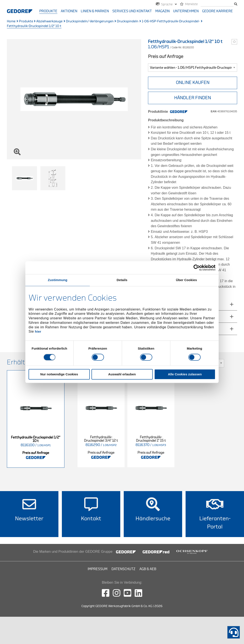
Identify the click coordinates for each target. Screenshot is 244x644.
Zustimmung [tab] (58, 280)
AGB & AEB (148, 569)
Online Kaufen (193, 83)
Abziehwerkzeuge (49, 21)
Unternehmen (186, 11)
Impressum (98, 569)
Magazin (162, 11)
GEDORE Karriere (217, 11)
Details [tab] (122, 280)
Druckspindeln (128, 21)
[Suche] (217, 4)
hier (38, 332)
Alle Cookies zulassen (185, 374)
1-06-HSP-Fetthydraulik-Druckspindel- (171, 21)
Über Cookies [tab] (186, 280)
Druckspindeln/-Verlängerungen (90, 21)
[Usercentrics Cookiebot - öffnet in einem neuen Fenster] (197, 268)
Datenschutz (123, 569)
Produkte (48, 11)
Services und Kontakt (132, 11)
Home (11, 21)
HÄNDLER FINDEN (193, 98)
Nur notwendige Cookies (59, 374)
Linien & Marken (95, 11)
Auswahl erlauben (122, 374)
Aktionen (69, 11)
